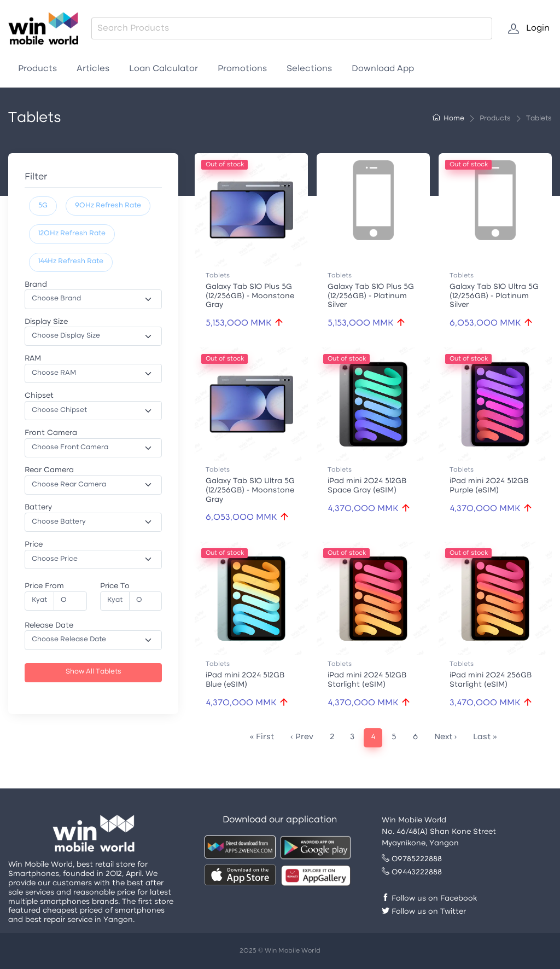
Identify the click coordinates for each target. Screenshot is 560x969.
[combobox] (292, 28)
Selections (309, 69)
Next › (446, 737)
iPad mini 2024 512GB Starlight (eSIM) (367, 680)
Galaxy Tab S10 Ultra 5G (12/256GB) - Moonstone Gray (250, 491)
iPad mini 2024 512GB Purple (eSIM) (489, 486)
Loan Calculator (164, 69)
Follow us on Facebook (429, 899)
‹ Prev (302, 737)
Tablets (218, 276)
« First (262, 737)
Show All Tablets (94, 672)
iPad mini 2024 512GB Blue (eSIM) (245, 680)
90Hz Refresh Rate (108, 206)
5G (43, 206)
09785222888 (412, 859)
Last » (485, 737)
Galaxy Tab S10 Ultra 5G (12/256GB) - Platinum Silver (494, 296)
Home (448, 119)
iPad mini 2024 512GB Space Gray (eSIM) (367, 486)
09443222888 (412, 872)
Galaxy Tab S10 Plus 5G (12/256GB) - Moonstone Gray (250, 296)
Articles (93, 69)
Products (37, 69)
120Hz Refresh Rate (72, 234)
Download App (383, 69)
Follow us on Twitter (424, 912)
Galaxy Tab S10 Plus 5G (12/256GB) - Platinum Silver (371, 296)
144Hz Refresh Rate (71, 262)
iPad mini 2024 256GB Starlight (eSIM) (491, 680)
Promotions (242, 69)
